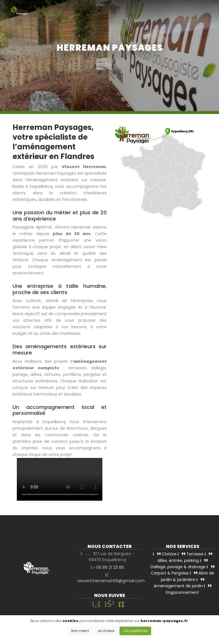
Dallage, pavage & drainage (179, 565)
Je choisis (106, 631)
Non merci (80, 631)
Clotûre (165, 554)
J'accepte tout (135, 631)
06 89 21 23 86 (110, 567)
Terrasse (191, 554)
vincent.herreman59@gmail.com (111, 581)
